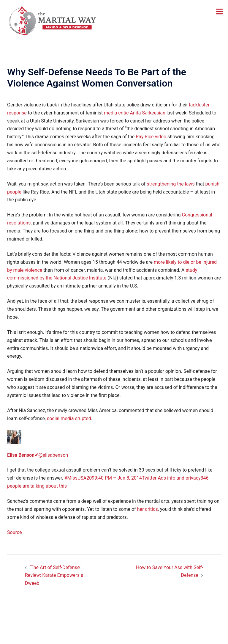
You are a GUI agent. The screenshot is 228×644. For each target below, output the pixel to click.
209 (90, 478)
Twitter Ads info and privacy (171, 478)
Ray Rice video (151, 137)
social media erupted (69, 418)
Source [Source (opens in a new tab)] (15, 532)
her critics (148, 509)
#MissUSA (76, 478)
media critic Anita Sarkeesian (135, 113)
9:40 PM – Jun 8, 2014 (118, 478)
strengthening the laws (171, 184)
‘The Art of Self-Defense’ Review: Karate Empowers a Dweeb (54, 575)
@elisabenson (38, 455)
